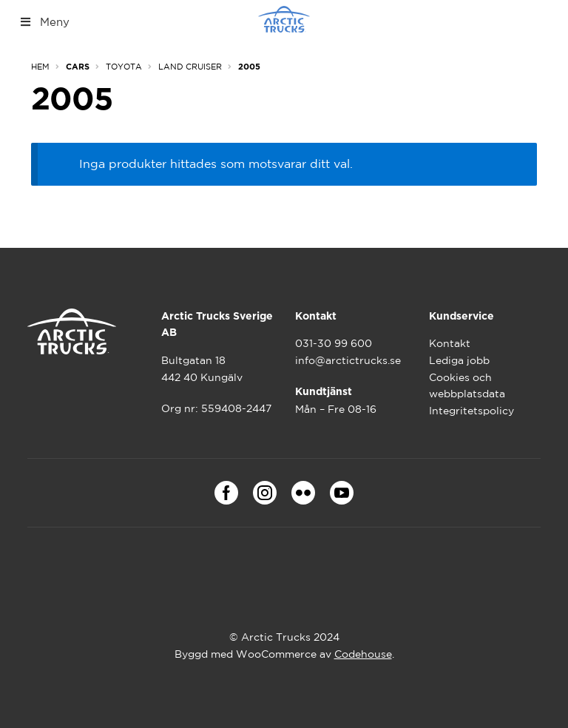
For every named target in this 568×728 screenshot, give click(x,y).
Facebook (226, 493)
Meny (44, 22)
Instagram (265, 493)
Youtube (342, 493)
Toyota (124, 67)
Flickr (303, 493)
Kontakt (450, 343)
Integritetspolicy (471, 411)
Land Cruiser (190, 67)
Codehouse (363, 654)
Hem (40, 67)
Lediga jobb (459, 360)
